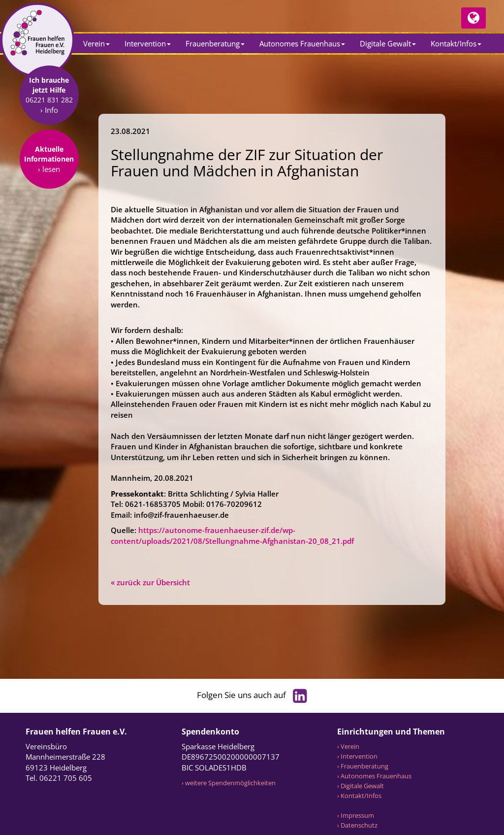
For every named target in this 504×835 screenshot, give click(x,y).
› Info (49, 173)
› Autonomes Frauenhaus (374, 776)
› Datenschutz (357, 825)
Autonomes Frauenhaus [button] (302, 43)
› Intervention (357, 756)
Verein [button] (96, 43)
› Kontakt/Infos (359, 796)
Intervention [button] (148, 43)
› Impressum (356, 815)
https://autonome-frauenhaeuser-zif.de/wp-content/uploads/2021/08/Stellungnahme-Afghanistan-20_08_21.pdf (232, 535)
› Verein (348, 746)
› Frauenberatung (363, 766)
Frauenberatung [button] (215, 43)
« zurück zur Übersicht (150, 582)
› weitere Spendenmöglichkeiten (229, 783)
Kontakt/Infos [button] (456, 43)
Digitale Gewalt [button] (388, 43)
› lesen (49, 232)
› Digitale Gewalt (361, 786)
